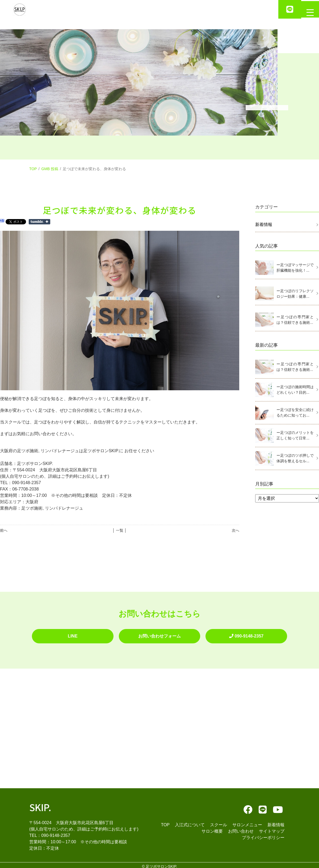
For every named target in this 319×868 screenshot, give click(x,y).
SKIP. (40, 804)
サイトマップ (272, 829)
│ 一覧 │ (119, 530)
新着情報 (264, 225)
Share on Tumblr (39, 222)
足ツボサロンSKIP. (161, 864)
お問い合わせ (241, 829)
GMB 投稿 (50, 169)
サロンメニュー (247, 822)
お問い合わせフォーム (159, 635)
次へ (236, 530)
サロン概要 (212, 829)
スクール (219, 822)
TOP (33, 169)
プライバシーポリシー (263, 835)
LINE (73, 635)
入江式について (190, 822)
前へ (4, 530)
